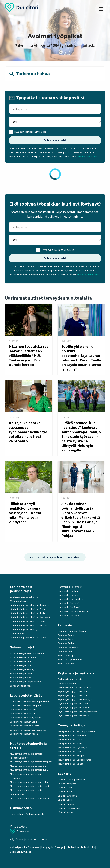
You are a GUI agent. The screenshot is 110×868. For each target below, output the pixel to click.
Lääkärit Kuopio (66, 804)
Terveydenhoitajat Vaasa (70, 764)
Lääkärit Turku (65, 792)
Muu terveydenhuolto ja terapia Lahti (29, 782)
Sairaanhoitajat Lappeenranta (25, 681)
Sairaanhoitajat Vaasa (21, 686)
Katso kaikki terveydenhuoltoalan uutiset (55, 557)
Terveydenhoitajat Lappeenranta (75, 760)
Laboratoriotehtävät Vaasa (24, 734)
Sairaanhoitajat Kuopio (22, 678)
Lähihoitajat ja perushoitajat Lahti (28, 621)
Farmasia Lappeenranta (70, 659)
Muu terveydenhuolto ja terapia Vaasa (29, 798)
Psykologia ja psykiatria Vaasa (73, 716)
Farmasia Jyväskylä (68, 647)
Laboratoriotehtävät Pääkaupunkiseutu (30, 701)
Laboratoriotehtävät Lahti (23, 722)
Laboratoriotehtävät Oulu (23, 710)
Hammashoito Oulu (68, 591)
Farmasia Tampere (67, 635)
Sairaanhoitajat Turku (21, 665)
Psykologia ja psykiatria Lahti (73, 703)
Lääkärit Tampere (67, 784)
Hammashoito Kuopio (70, 607)
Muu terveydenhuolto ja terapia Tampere (31, 762)
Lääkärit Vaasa (65, 812)
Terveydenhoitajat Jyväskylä (72, 748)
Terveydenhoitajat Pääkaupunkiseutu (77, 731)
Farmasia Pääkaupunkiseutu (72, 631)
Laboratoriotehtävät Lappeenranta (28, 730)
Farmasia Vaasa (66, 663)
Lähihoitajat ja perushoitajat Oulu (27, 609)
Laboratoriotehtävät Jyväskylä (26, 717)
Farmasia (65, 625)
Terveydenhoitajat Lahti (70, 752)
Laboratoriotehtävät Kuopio (25, 726)
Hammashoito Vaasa (69, 615)
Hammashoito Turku (69, 595)
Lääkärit (64, 774)
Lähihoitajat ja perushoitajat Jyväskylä (30, 617)
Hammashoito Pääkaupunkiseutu (27, 814)
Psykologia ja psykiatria (76, 673)
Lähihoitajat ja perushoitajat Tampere (29, 605)
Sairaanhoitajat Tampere (23, 657)
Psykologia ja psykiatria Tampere (75, 687)
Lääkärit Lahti (65, 800)
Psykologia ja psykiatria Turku (73, 695)
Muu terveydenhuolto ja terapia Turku (29, 770)
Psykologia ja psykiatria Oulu (73, 691)
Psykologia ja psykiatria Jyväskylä (75, 699)
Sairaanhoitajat (22, 647)
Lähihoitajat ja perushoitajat (21, 589)
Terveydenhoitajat (72, 725)
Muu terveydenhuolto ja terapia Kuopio (30, 786)
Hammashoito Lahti (68, 603)
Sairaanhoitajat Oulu (21, 661)
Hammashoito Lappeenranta (73, 611)
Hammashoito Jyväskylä (71, 599)
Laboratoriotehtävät (26, 695)
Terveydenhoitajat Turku (70, 743)
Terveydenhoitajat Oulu (70, 739)
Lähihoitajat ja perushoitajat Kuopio (29, 625)
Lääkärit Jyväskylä (67, 796)
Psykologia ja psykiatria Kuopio (74, 707)
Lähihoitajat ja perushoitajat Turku (28, 613)
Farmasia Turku (66, 643)
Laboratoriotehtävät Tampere (25, 705)
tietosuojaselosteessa (87, 157)
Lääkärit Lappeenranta (70, 808)
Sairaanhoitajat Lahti (21, 674)
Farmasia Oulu (65, 639)
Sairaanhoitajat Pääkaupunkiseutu (28, 653)
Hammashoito (21, 808)
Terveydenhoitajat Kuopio (71, 756)
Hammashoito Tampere (70, 587)
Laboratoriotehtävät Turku (24, 714)
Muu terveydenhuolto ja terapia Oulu (29, 766)
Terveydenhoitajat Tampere (72, 735)
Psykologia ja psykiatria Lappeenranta (77, 712)
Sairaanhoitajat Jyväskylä (23, 669)
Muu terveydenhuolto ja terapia (28, 746)
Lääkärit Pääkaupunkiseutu (72, 779)
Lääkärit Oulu (65, 788)
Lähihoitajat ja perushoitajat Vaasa (28, 638)
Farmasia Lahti (66, 651)
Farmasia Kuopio (67, 655)
